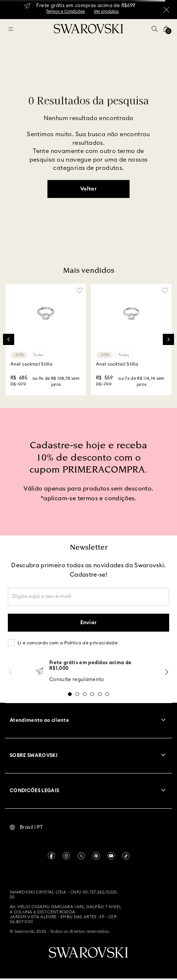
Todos (38, 355)
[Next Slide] (168, 339)
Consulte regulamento (77, 680)
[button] (155, 29)
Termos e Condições (65, 11)
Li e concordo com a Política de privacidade (68, 643)
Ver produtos (106, 11)
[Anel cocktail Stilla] (46, 340)
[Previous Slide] (9, 339)
